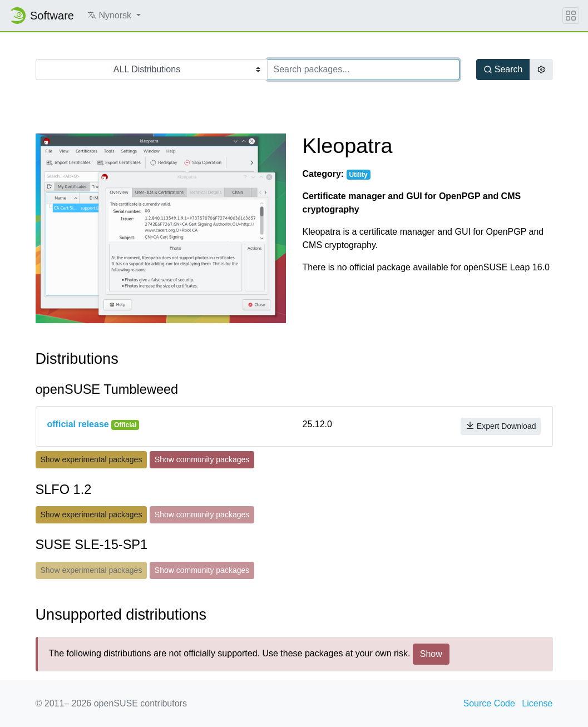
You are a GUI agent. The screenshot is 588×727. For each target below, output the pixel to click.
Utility (358, 175)
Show (431, 654)
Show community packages (202, 459)
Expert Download (501, 426)
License (537, 703)
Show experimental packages (92, 459)
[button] (114, 16)
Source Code (489, 703)
